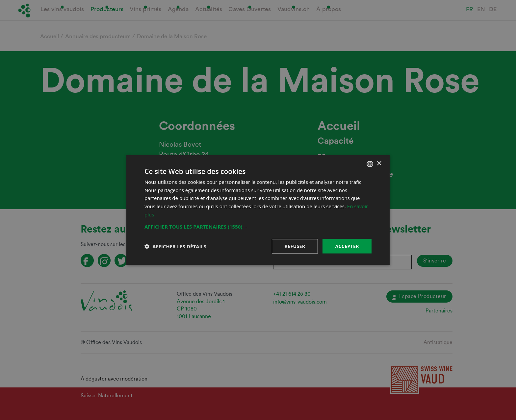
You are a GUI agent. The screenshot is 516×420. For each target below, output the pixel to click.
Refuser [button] (295, 246)
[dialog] (258, 210)
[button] (258, 226)
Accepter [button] (347, 246)
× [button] (379, 164)
